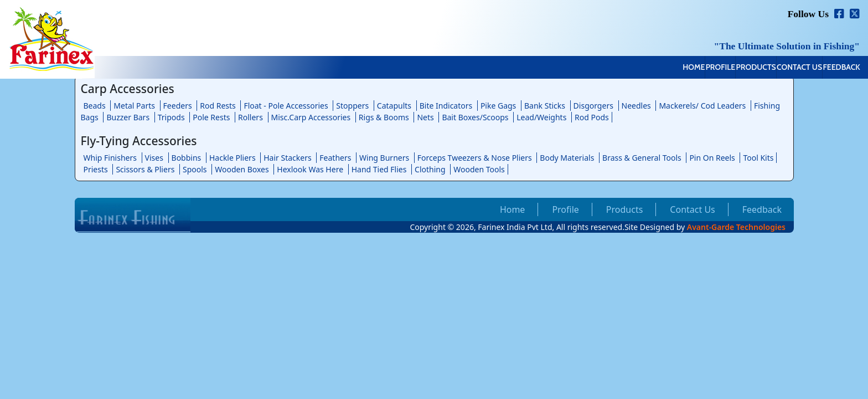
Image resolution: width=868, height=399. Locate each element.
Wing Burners (384, 158)
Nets (425, 117)
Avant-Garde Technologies (736, 227)
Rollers (250, 117)
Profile (638, 68)
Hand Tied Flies (379, 169)
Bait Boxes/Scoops (475, 117)
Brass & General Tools (642, 158)
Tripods (171, 117)
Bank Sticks (545, 106)
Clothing (430, 169)
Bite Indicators (446, 106)
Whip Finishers (110, 158)
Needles (636, 106)
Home (588, 68)
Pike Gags (498, 106)
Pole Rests (211, 117)
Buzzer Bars (128, 117)
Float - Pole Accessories (286, 106)
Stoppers (352, 106)
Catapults (394, 106)
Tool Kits (758, 158)
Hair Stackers (287, 158)
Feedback (830, 68)
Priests (96, 169)
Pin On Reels (712, 158)
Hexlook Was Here (310, 169)
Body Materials (567, 158)
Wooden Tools (479, 169)
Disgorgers (593, 106)
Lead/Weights (541, 117)
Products (697, 68)
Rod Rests (218, 106)
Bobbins (187, 158)
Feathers (335, 158)
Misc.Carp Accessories (311, 117)
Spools (195, 169)
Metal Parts (134, 106)
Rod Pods (592, 117)
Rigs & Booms (384, 117)
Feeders (178, 106)
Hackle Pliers (232, 158)
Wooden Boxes (242, 169)
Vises (154, 158)
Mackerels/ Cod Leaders (702, 106)
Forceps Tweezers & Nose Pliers (475, 158)
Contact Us (764, 68)
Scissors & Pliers (145, 169)
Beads (95, 106)
